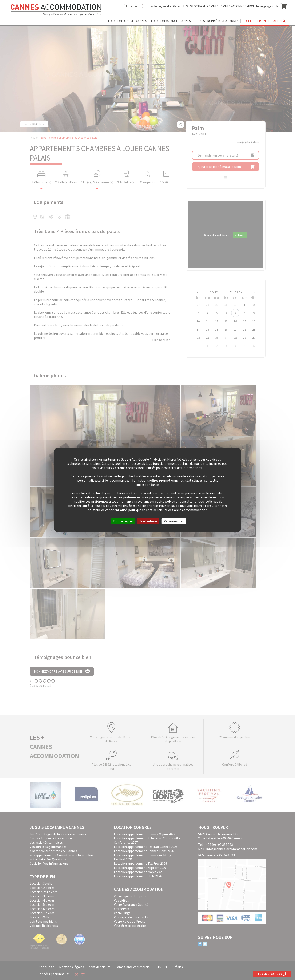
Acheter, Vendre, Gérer (166, 6)
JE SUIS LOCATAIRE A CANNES (201, 6)
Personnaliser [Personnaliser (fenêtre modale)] (174, 521)
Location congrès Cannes (127, 21)
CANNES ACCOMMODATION (237, 6)
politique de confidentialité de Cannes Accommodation (168, 510)
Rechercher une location (265, 21)
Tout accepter (123, 521)
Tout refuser (148, 521)
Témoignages (264, 6)
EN (277, 6)
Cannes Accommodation (56, 10)
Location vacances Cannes (171, 21)
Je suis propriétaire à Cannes (217, 21)
